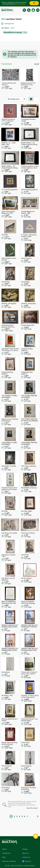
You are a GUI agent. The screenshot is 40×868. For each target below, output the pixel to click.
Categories (9, 24)
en (38, 10)
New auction (29, 10)
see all (37, 64)
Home (4, 849)
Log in (33, 10)
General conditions (9, 861)
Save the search (32, 808)
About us (25, 853)
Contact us (26, 857)
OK (34, 3)
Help (4, 857)
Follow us (28, 861)
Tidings (25, 849)
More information (20, 4)
